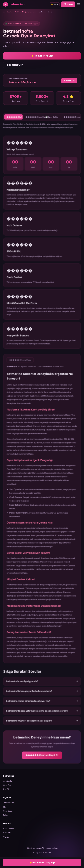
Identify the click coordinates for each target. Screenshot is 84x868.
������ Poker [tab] (71, 120)
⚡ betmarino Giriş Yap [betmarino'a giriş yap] (42, 863)
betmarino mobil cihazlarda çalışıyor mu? (42, 704)
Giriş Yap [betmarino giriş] (68, 4)
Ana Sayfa (8, 781)
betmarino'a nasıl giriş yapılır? (42, 684)
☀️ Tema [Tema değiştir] (54, 4)
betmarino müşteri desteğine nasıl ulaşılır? (42, 723)
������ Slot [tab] (15, 120)
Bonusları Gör (15, 65)
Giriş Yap (7, 785)
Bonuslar (7, 833)
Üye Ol (6, 789)
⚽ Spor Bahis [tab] (51, 120)
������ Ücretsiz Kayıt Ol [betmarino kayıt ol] (42, 758)
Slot (5, 807)
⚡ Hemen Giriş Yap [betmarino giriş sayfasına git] (42, 56)
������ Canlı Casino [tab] (34, 120)
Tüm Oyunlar (9, 803)
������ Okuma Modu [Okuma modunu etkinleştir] (21, 365)
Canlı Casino (8, 811)
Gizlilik (6, 837)
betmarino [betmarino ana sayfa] (14, 4)
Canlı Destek (9, 829)
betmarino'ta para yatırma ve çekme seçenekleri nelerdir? (42, 713)
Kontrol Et (69, 81)
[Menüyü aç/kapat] (79, 4)
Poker (6, 815)
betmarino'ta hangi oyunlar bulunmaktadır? (42, 694)
